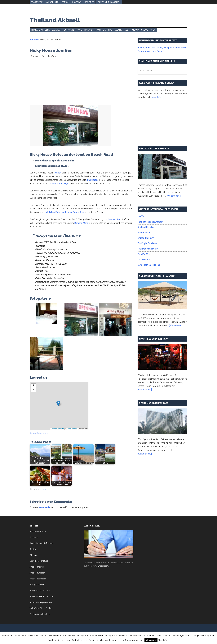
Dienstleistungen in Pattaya (41, 543)
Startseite (34, 39)
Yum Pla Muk (144, 254)
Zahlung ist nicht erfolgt (40, 614)
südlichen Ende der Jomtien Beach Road (65, 212)
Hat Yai (141, 216)
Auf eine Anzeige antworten (41, 602)
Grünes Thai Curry (146, 238)
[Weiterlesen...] (174, 196)
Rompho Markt (81, 223)
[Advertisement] (53, 83)
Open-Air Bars (115, 219)
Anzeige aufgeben (37, 573)
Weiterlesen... (104, 566)
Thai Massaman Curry (148, 249)
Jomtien (57, 173)
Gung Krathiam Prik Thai (149, 265)
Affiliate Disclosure (38, 531)
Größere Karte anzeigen (39, 433)
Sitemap (33, 555)
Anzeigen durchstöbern (40, 591)
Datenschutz (35, 537)
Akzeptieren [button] (151, 640)
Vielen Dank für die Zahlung (41, 608)
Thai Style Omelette (147, 243)
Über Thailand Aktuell (39, 561)
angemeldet (45, 507)
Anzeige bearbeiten (38, 579)
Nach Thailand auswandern (150, 222)
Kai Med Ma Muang (147, 227)
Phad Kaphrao (144, 233)
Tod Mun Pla (144, 260)
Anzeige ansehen (37, 567)
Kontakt (33, 549)
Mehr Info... (157, 97)
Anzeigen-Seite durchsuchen (42, 596)
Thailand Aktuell (55, 20)
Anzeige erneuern (37, 585)
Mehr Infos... (164, 640)
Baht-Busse (93, 180)
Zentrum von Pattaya (58, 183)
